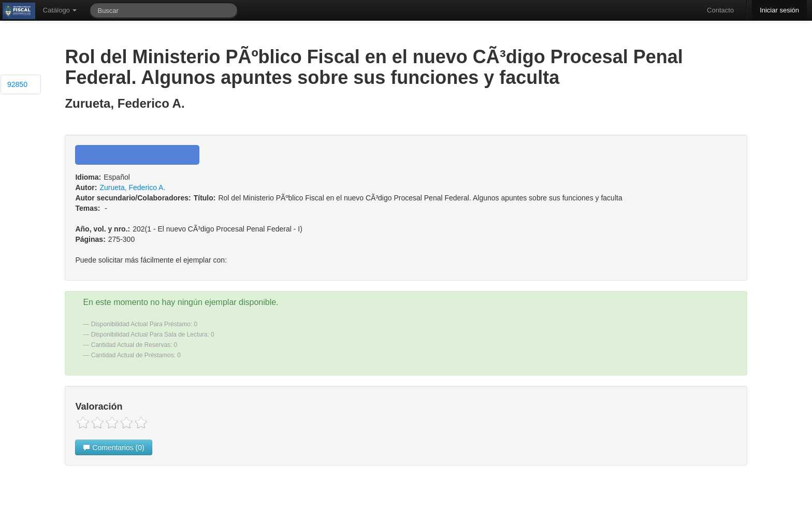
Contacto (720, 10)
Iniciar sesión (779, 10)
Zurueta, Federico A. (132, 187)
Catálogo (60, 10)
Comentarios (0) (113, 447)
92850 (17, 84)
